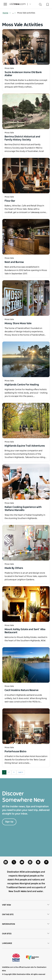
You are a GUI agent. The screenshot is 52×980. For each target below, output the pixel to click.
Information (26, 924)
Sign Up (9, 822)
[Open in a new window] (26, 47)
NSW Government (19, 957)
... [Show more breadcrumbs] (14, 13)
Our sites (26, 934)
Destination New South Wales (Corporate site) (32, 957)
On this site (26, 915)
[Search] (40, 5)
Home (7, 13)
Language (26, 943)
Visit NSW (26, 905)
